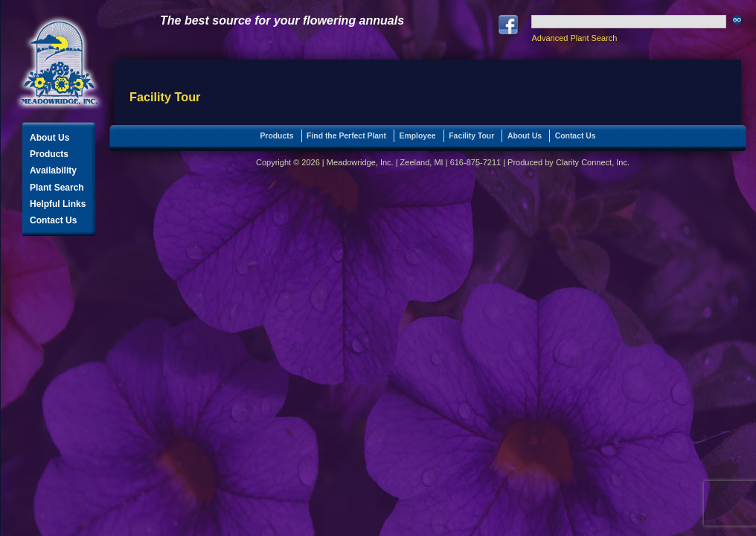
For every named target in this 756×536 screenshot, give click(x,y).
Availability (53, 170)
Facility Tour (471, 136)
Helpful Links (58, 204)
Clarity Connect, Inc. (593, 162)
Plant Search (57, 188)
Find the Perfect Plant (346, 136)
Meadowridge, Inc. (60, 63)
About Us (49, 138)
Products (49, 154)
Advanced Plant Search (574, 38)
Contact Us (53, 220)
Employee (418, 136)
